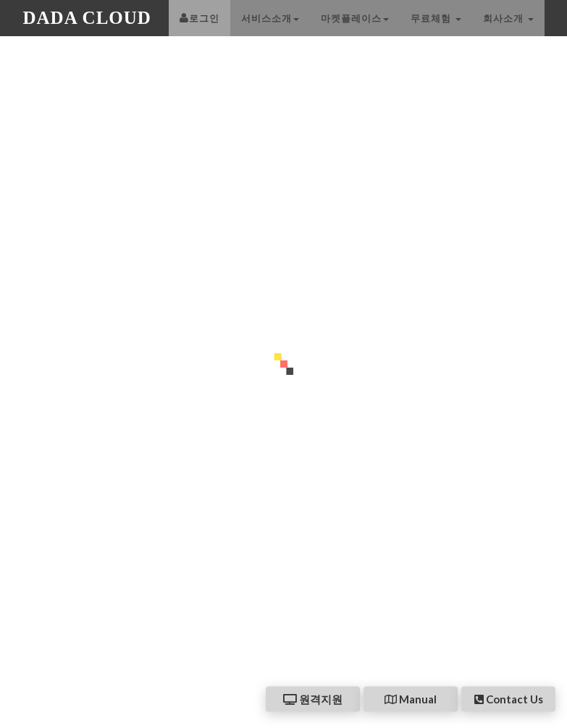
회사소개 (508, 33)
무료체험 (436, 33)
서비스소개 (270, 33)
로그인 (199, 33)
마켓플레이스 (355, 33)
